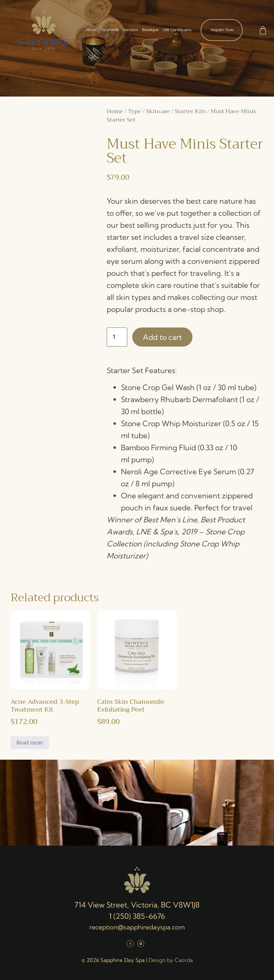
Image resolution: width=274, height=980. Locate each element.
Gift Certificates (177, 30)
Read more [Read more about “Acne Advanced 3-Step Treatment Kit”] (30, 743)
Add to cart (162, 337)
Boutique (150, 30)
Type (135, 111)
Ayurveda (110, 30)
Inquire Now (222, 30)
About (91, 30)
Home (115, 111)
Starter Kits (190, 111)
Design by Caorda (171, 960)
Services (130, 30)
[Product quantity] (117, 337)
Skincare (158, 111)
